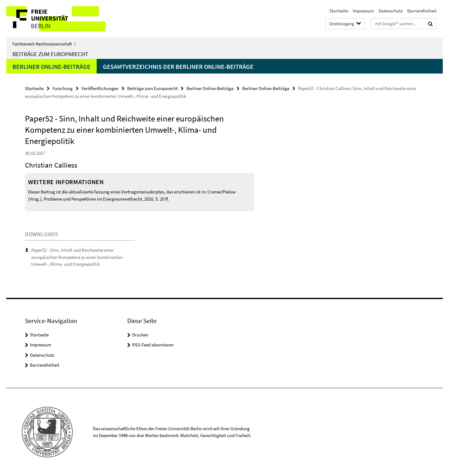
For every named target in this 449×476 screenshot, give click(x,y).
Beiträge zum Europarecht (50, 54)
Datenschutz (391, 11)
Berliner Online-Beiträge (51, 67)
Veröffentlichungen (100, 88)
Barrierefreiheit (422, 11)
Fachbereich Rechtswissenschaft (44, 44)
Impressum (363, 11)
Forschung (63, 88)
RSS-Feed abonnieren (153, 345)
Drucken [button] (140, 335)
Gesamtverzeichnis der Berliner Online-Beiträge (178, 67)
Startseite (339, 11)
